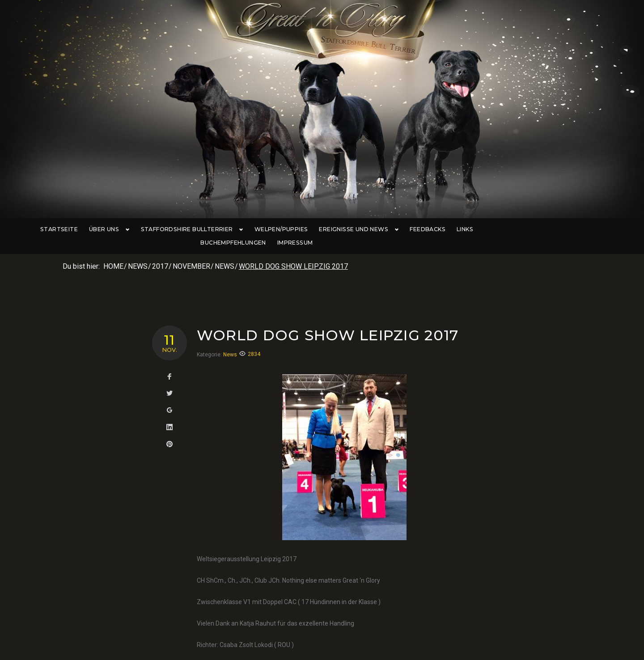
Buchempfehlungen (515, 230)
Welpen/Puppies (283, 230)
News (138, 253)
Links (462, 230)
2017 (160, 253)
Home (113, 253)
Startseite (69, 230)
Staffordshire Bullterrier (196, 230)
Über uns (117, 230)
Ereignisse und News (359, 230)
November (191, 253)
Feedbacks (425, 230)
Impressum (576, 230)
